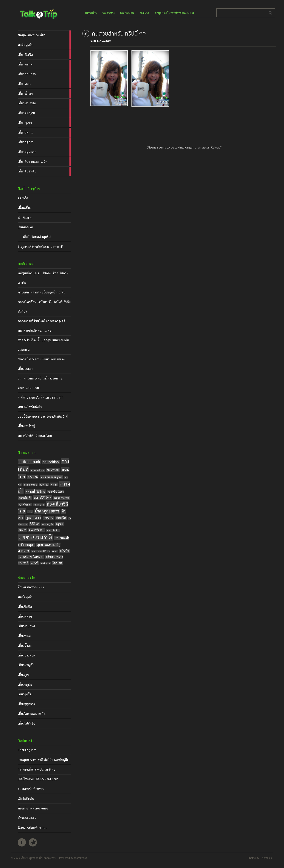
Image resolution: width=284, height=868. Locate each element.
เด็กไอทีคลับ (26, 799)
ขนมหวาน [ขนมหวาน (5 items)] (53, 470)
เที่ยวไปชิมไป (26, 723)
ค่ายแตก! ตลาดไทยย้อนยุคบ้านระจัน (42, 292)
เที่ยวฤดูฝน (25, 685)
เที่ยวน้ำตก (25, 646)
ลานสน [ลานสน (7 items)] (48, 518)
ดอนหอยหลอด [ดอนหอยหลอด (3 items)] (30, 485)
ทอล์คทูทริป (26, 597)
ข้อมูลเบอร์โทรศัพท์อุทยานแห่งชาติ (40, 247)
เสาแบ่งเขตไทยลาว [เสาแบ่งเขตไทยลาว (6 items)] (31, 557)
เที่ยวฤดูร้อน (26, 694)
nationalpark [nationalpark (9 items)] (29, 462)
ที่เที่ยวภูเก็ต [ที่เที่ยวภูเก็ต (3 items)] (39, 505)
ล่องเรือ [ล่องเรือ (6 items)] (61, 518)
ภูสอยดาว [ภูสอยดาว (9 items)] (33, 518)
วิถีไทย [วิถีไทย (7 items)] (35, 524)
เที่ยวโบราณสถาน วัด (32, 714)
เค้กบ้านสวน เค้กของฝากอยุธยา (38, 779)
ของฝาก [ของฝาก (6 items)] (33, 477)
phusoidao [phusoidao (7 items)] (51, 462)
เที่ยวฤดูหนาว (26, 704)
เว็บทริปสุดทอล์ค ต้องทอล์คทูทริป (38, 858)
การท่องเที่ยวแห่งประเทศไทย (37, 769)
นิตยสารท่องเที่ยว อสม (33, 828)
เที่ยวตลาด (25, 616)
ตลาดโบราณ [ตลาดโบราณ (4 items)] (25, 505)
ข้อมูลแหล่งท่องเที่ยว (31, 587)
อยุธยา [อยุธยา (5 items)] (59, 524)
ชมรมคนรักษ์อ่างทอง (31, 789)
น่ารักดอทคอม (27, 818)
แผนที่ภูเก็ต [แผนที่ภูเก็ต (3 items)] (45, 563)
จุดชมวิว (23, 198)
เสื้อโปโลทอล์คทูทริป (37, 237)
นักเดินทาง (25, 218)
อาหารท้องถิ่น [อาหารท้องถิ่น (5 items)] (37, 530)
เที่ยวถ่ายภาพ (26, 626)
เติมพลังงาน (25, 227)
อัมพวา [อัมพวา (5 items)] (22, 530)
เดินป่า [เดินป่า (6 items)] (65, 551)
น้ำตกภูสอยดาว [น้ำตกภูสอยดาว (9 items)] (47, 511)
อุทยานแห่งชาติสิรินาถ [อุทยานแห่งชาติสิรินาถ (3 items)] (41, 551)
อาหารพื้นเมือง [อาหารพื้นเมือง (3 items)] (53, 530)
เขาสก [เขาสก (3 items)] (55, 551)
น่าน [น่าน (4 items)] (30, 512)
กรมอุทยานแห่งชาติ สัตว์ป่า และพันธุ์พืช (43, 760)
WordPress (81, 858)
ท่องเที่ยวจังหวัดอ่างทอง (33, 808)
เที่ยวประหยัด (27, 655)
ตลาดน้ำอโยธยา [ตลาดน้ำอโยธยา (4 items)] (56, 492)
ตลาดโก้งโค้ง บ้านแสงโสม (35, 436)
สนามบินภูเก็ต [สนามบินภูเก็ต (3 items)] (48, 524)
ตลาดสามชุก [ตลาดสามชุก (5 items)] (62, 498)
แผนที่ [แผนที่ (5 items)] (34, 563)
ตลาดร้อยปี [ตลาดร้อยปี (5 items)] (25, 498)
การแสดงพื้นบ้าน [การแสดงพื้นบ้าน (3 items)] (38, 470)
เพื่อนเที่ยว (25, 208)
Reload (216, 147)
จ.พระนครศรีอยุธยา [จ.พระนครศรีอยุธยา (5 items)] (51, 477)
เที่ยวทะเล (24, 636)
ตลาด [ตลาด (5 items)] (54, 484)
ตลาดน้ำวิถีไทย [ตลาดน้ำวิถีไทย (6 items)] (35, 492)
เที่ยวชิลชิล (25, 607)
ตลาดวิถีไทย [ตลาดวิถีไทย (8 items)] (43, 498)
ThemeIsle (266, 858)
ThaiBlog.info (27, 750)
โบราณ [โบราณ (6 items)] (57, 563)
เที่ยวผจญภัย (26, 665)
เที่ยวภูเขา (24, 675)
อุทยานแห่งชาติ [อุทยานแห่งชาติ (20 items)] (35, 537)
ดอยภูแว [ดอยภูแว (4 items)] (44, 485)
